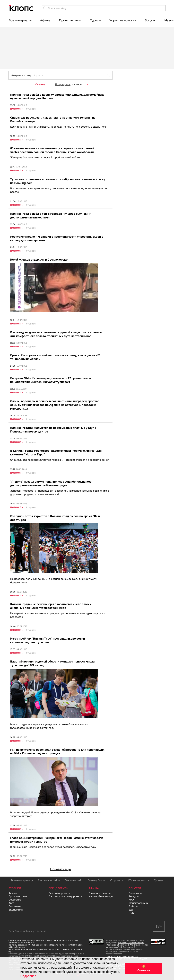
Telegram (134, 896)
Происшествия (70, 20)
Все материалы (20, 20)
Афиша (45, 20)
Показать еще (60, 869)
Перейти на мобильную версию (27, 931)
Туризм (95, 20)
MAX (132, 899)
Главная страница (22, 880)
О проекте (117, 880)
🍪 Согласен (144, 968)
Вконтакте (135, 893)
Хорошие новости (123, 20)
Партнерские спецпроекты (66, 896)
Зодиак (150, 20)
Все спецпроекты (60, 893)
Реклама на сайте (49, 880)
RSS (131, 913)
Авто (11, 903)
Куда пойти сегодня (101, 896)
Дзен (132, 910)
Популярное (63, 84)
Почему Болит (96, 880)
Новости (17, 109)
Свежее (40, 84)
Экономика (16, 910)
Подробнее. (29, 976)
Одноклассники (139, 903)
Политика (15, 906)
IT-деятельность (139, 880)
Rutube (133, 906)
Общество (15, 899)
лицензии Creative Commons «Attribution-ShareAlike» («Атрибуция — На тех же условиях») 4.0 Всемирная (127, 945)
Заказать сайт (74, 880)
